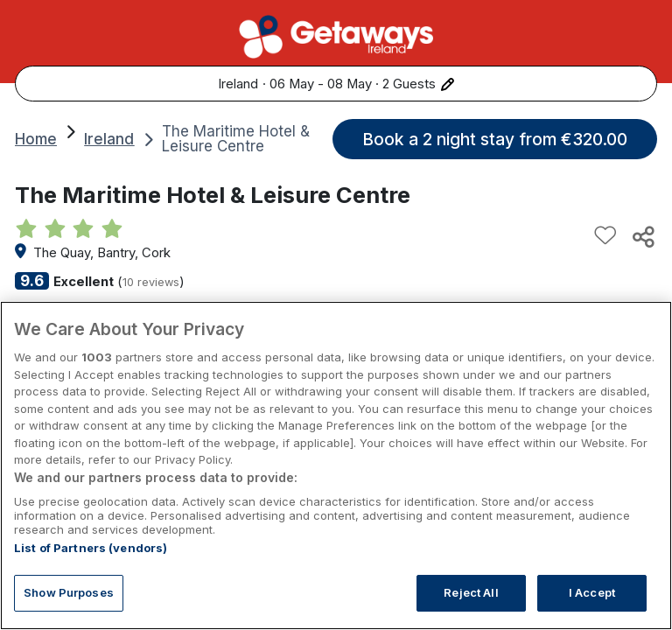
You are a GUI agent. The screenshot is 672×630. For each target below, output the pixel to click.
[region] (336, 465)
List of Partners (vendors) (91, 548)
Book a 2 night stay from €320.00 (495, 139)
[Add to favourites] (605, 236)
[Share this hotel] (642, 236)
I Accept (592, 592)
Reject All (471, 592)
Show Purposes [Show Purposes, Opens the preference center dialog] (69, 592)
